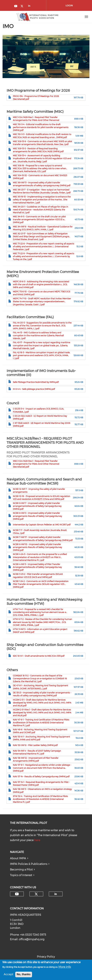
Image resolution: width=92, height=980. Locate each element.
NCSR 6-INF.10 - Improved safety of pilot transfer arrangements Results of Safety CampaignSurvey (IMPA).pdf (37, 547)
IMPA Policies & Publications (29, 864)
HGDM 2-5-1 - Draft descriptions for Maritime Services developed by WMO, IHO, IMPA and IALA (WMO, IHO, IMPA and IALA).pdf (42, 703)
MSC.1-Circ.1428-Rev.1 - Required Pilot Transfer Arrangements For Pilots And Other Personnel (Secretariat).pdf (36, 464)
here (37, 840)
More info (65, 968)
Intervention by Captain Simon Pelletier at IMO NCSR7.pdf (42, 525)
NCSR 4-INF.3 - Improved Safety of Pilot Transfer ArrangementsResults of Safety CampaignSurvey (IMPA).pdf (37, 567)
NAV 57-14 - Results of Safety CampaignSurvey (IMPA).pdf (41, 776)
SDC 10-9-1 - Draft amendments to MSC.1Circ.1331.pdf (39, 656)
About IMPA (18, 858)
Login (69, 5)
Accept (8, 975)
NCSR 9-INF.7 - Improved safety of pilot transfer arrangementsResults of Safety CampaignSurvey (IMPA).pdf (37, 506)
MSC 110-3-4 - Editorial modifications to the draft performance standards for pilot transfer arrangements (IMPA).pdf (41, 127)
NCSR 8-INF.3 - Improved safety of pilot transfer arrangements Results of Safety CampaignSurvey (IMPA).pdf (37, 516)
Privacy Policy (46, 957)
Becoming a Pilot (21, 870)
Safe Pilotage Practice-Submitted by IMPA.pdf (36, 382)
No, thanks (24, 975)
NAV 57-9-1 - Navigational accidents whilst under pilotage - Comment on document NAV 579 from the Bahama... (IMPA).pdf (42, 768)
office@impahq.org (32, 939)
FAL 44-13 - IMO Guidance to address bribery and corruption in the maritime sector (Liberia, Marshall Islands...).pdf (38, 335)
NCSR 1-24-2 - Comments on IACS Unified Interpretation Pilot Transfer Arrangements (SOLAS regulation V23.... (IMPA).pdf (41, 584)
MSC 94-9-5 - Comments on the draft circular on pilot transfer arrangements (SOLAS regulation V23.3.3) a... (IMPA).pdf (39, 219)
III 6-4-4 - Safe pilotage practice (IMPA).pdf (34, 389)
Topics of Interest (21, 875)
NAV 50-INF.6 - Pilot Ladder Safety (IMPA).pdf (35, 745)
